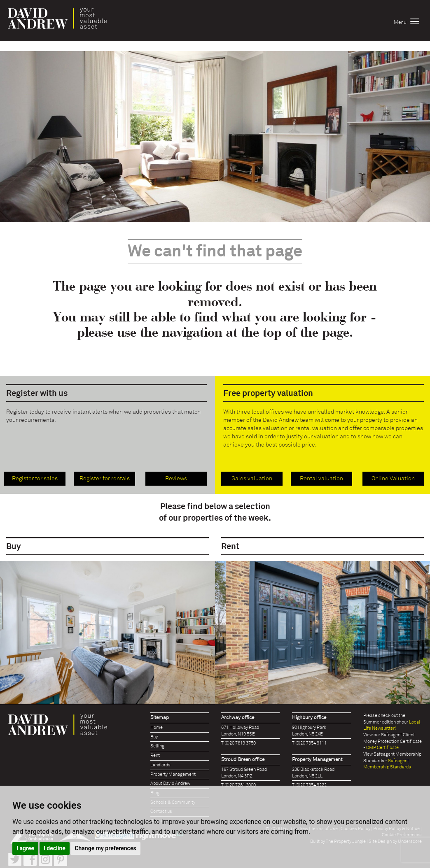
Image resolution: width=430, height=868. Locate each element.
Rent (155, 755)
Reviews (176, 479)
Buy (154, 737)
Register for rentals (105, 479)
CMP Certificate (382, 748)
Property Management (173, 774)
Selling (157, 746)
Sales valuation (252, 479)
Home (157, 727)
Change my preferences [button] (105, 848)
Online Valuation (393, 479)
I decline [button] (55, 848)
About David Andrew (170, 783)
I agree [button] (25, 848)
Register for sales (35, 479)
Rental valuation (321, 479)
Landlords (160, 765)
